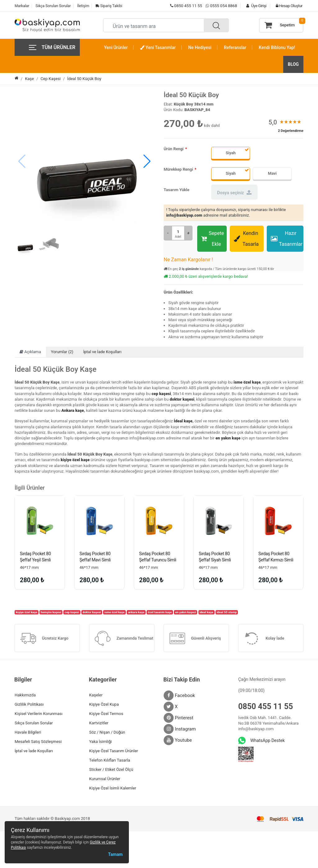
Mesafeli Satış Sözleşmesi (38, 742)
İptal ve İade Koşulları (102, 352)
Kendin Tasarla (246, 239)
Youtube (178, 741)
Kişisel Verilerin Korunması (39, 714)
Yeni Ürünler (116, 47)
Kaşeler (96, 696)
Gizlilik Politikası (29, 705)
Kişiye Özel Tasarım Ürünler (114, 751)
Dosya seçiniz (234, 192)
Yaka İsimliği (100, 742)
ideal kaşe (207, 613)
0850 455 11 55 (186, 6)
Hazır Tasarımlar (287, 239)
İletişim (83, 6)
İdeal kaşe (183, 421)
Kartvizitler (99, 724)
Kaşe (29, 79)
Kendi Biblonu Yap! (277, 47)
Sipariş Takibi (109, 6)
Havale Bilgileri (28, 733)
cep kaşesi (161, 394)
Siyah (231, 153)
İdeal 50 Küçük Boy (84, 79)
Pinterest (179, 718)
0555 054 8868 (223, 6)
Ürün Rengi (174, 149)
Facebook (179, 696)
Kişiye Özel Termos (106, 714)
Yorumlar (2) (62, 352)
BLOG (293, 64)
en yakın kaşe (228, 438)
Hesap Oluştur (288, 6)
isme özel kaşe (247, 382)
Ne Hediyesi (200, 47)
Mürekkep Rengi (178, 169)
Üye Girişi (255, 6)
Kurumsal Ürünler (105, 779)
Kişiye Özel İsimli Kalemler (113, 789)
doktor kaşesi (182, 399)
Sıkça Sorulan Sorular (53, 6)
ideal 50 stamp (227, 613)
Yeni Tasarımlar (158, 47)
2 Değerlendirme (291, 131)
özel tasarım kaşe (160, 613)
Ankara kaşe (73, 410)
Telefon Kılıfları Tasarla (110, 761)
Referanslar (235, 47)
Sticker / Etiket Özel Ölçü (111, 770)
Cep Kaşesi (51, 79)
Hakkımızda (25, 696)
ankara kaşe (136, 613)
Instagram (180, 730)
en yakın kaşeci (186, 613)
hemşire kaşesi (51, 613)
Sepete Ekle (213, 239)
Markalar (22, 6)
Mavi (272, 173)
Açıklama (30, 352)
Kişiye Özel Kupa (104, 705)
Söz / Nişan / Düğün (107, 733)
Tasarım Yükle (177, 190)
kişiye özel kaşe (75, 460)
